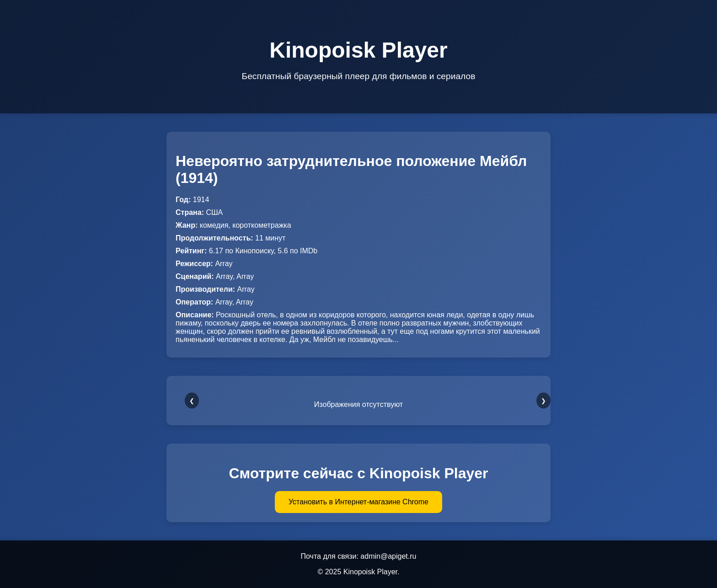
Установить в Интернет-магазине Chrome (358, 502)
